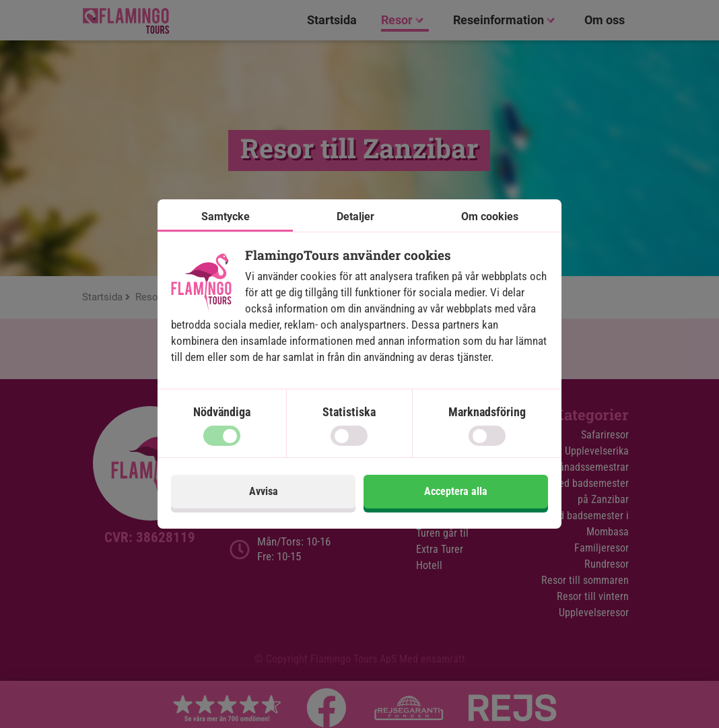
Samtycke (226, 217)
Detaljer (355, 217)
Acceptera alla (456, 491)
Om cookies (490, 217)
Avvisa (264, 491)
